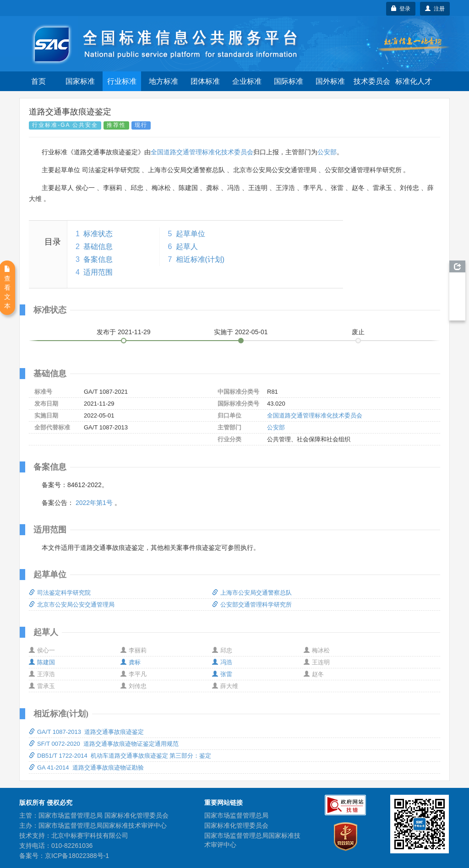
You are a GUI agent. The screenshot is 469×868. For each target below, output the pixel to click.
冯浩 (222, 662)
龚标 (131, 662)
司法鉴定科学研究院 (60, 593)
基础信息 (98, 247)
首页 (38, 81)
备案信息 (98, 259)
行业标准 (122, 81)
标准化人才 (414, 81)
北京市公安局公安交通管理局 (72, 605)
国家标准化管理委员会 (236, 825)
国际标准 (289, 81)
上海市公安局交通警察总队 (252, 593)
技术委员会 (372, 81)
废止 (358, 332)
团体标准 (205, 81)
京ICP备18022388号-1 (77, 856)
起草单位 (191, 234)
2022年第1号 (94, 503)
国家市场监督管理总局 (236, 815)
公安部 (327, 152)
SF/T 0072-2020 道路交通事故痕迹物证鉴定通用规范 (104, 744)
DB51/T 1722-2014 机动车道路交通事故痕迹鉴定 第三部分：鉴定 (120, 756)
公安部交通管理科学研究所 (252, 605)
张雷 (222, 674)
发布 (124, 332)
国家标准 (80, 81)
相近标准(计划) (200, 259)
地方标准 (164, 81)
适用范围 (98, 272)
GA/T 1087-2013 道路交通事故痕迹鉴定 (86, 732)
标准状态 (98, 234)
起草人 (187, 247)
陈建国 (42, 662)
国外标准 (330, 81)
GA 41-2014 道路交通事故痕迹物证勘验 (86, 768)
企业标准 (247, 81)
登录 (401, 9)
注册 (435, 9)
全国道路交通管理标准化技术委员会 (202, 152)
